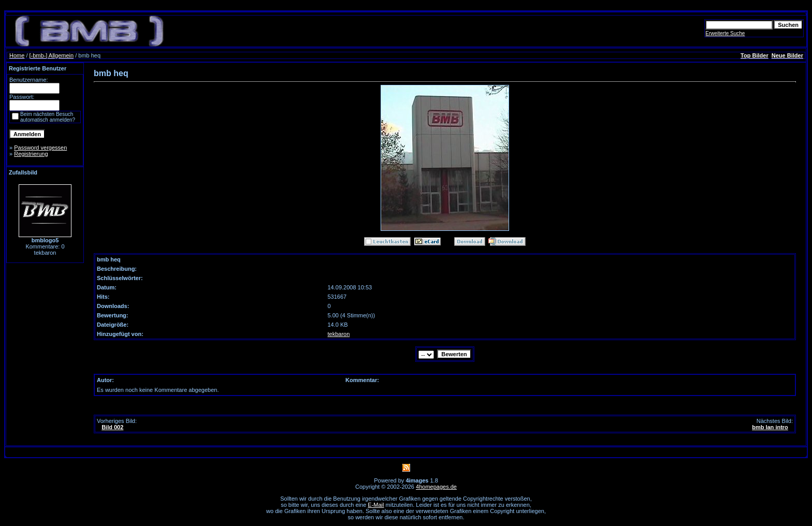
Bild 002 (112, 427)
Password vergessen (40, 148)
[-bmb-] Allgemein (52, 55)
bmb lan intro (770, 427)
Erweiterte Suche (725, 33)
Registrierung (31, 154)
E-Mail (376, 505)
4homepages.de (436, 487)
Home (17, 55)
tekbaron (339, 334)
